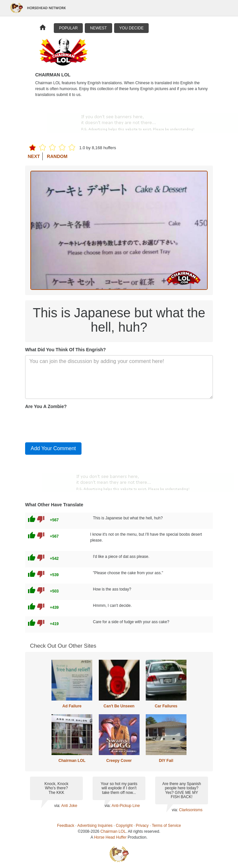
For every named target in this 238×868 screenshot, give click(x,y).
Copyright (124, 826)
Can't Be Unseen (119, 706)
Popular (68, 28)
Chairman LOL (72, 761)
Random (57, 156)
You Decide (132, 28)
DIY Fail (166, 761)
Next (34, 156)
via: (58, 806)
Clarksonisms (191, 810)
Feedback (66, 826)
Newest (98, 28)
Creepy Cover (119, 761)
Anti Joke (69, 806)
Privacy (142, 826)
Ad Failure (72, 706)
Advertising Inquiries (95, 826)
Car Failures (166, 706)
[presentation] (75, 424)
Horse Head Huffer (110, 837)
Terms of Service (166, 826)
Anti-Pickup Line (126, 806)
